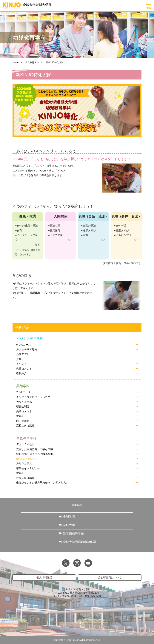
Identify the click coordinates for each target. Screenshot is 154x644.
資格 (19, 359)
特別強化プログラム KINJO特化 (35, 454)
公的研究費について (110, 577)
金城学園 (69, 517)
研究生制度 (23, 406)
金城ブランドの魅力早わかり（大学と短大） (42, 483)
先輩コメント (24, 369)
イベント (21, 364)
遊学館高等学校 (73, 533)
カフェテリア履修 (27, 349)
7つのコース (24, 392)
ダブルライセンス (27, 444)
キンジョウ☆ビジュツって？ (33, 397)
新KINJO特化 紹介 (27, 459)
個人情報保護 (44, 577)
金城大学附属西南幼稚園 (79, 542)
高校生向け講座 (25, 426)
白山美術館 (23, 421)
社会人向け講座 (25, 478)
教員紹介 (21, 373)
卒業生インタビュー (28, 468)
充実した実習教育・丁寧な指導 (35, 449)
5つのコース (24, 345)
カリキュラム (24, 402)
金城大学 (69, 525)
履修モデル (23, 354)
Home (16, 62)
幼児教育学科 (32, 62)
